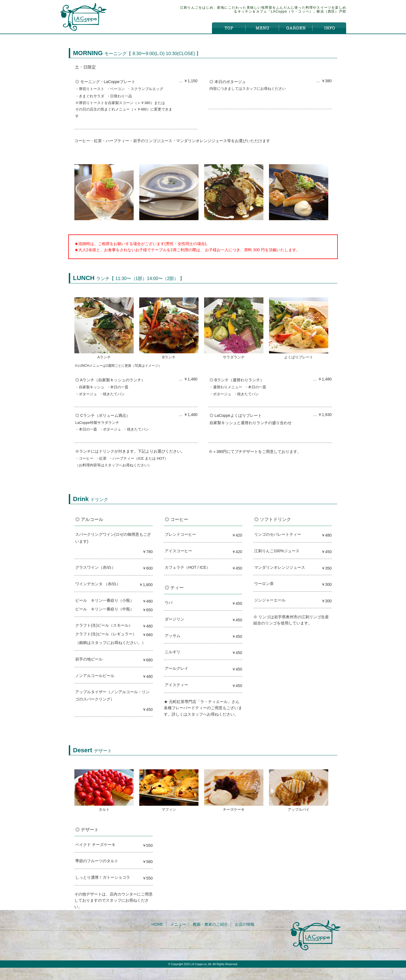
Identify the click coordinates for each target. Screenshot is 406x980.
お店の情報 (245, 924)
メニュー (178, 924)
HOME (157, 924)
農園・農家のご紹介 (210, 924)
